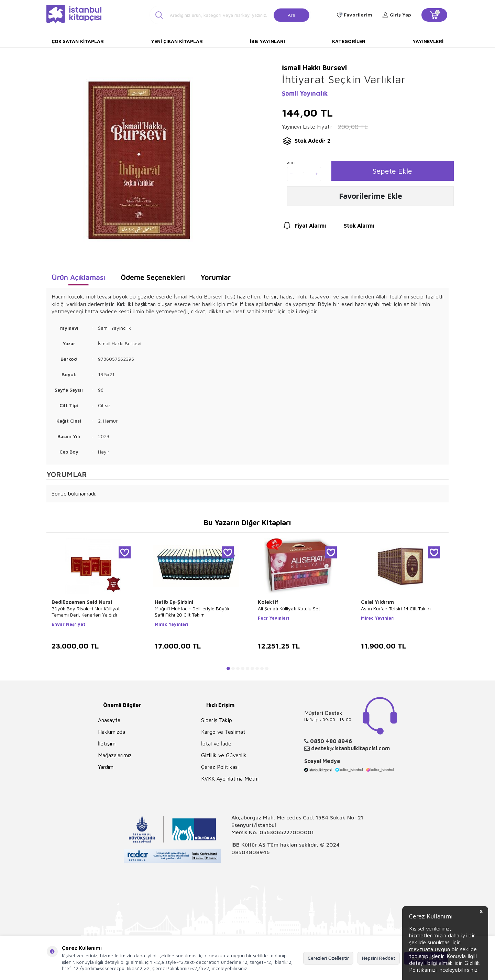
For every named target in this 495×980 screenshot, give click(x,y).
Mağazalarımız (115, 755)
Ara (291, 15)
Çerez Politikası (220, 767)
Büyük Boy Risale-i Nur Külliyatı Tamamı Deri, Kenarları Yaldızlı (86, 612)
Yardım (106, 767)
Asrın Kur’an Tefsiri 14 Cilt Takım (396, 608)
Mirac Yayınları (172, 624)
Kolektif (268, 602)
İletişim (107, 743)
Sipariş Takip (217, 720)
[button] (228, 668)
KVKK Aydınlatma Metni (230, 778)
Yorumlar (216, 277)
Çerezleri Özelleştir (328, 958)
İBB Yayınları (267, 41)
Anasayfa (109, 720)
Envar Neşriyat (68, 624)
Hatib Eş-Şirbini (174, 602)
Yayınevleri (428, 41)
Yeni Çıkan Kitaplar (177, 41)
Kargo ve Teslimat (223, 732)
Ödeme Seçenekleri (153, 277)
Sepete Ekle (392, 171)
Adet (292, 163)
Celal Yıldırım (377, 602)
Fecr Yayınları (273, 618)
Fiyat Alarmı (304, 227)
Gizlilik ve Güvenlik (224, 755)
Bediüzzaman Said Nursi (82, 602)
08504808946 (251, 852)
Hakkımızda (112, 732)
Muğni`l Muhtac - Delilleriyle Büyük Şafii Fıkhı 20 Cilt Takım (192, 612)
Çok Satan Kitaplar (78, 41)
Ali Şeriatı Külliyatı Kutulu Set (289, 608)
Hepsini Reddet (379, 958)
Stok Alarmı (353, 227)
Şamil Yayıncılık (305, 93)
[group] (138, 160)
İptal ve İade (216, 743)
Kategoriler (349, 41)
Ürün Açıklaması (78, 277)
